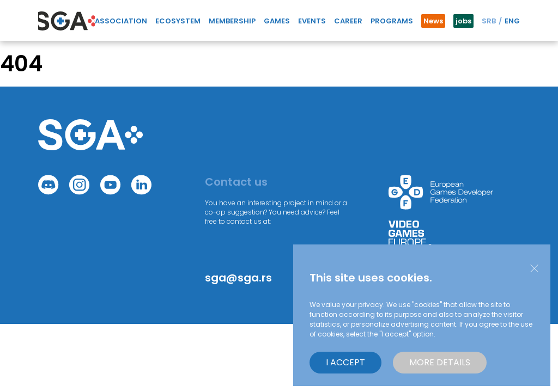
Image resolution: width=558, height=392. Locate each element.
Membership (232, 21)
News (433, 21)
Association (121, 21)
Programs (392, 21)
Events (312, 21)
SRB (489, 21)
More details (440, 362)
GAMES (277, 21)
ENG (512, 21)
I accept (345, 362)
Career (348, 21)
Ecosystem (178, 21)
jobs (463, 21)
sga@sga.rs (238, 278)
